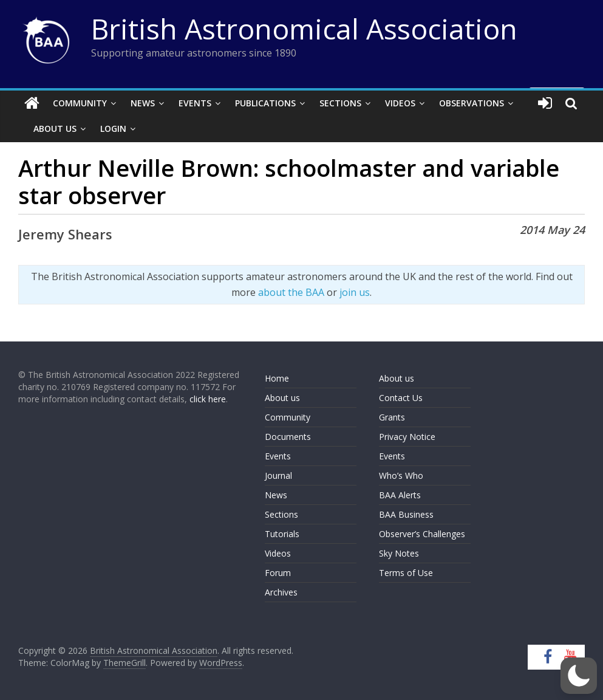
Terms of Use (406, 573)
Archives (281, 592)
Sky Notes (399, 553)
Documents (288, 437)
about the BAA (291, 292)
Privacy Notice (407, 437)
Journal (278, 475)
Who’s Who (401, 475)
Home (277, 378)
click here (208, 399)
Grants (392, 417)
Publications (265, 103)
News (143, 103)
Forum (278, 573)
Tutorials (282, 534)
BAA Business (406, 514)
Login (113, 129)
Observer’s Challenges (422, 534)
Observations (472, 103)
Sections (340, 103)
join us (355, 292)
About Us (55, 129)
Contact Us (401, 398)
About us (282, 398)
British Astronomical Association (304, 29)
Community (80, 103)
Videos (400, 103)
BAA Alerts (400, 495)
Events (195, 103)
